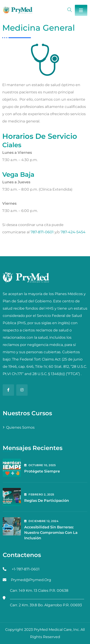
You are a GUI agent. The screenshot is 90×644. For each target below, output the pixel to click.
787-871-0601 (42, 232)
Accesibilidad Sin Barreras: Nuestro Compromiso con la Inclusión (51, 533)
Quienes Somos (20, 427)
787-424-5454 (73, 232)
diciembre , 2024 (41, 521)
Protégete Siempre (42, 471)
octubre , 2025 (40, 465)
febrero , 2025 (39, 494)
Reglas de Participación (47, 501)
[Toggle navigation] (81, 10)
